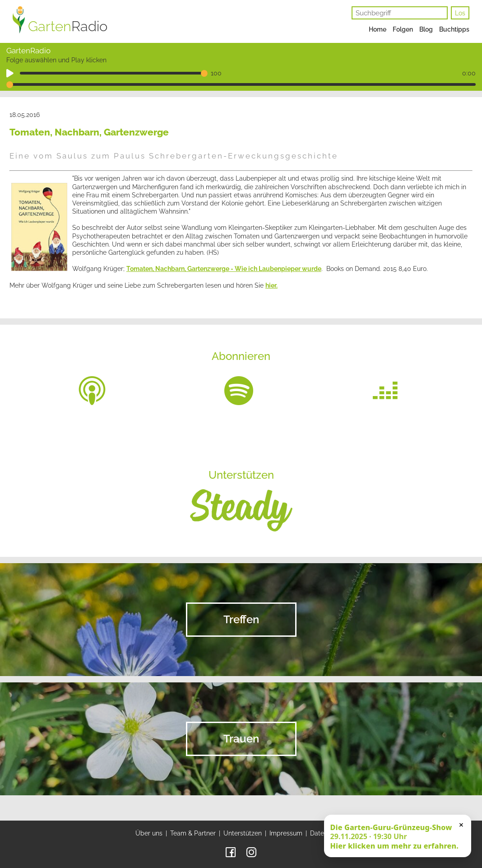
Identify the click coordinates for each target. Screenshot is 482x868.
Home (378, 29)
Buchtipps (454, 29)
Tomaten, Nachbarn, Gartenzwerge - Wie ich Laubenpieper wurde (224, 269)
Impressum (286, 833)
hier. (271, 285)
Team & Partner (193, 833)
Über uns (149, 833)
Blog (426, 29)
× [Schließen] (461, 825)
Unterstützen (243, 833)
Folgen (403, 29)
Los (460, 13)
